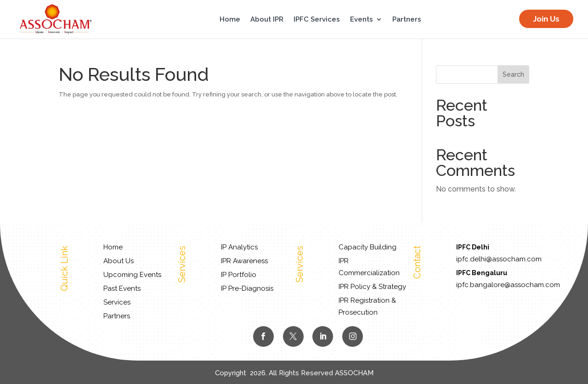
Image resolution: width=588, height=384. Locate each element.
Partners (407, 20)
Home (230, 20)
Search (513, 74)
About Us (119, 261)
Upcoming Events (132, 275)
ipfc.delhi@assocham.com (499, 259)
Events (362, 20)
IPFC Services (317, 20)
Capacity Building (367, 247)
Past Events (122, 288)
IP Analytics (239, 247)
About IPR (267, 20)
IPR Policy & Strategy (372, 287)
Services (117, 302)
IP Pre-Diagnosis (247, 288)
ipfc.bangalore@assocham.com (508, 285)
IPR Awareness (244, 261)
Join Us (546, 19)
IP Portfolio (239, 275)
